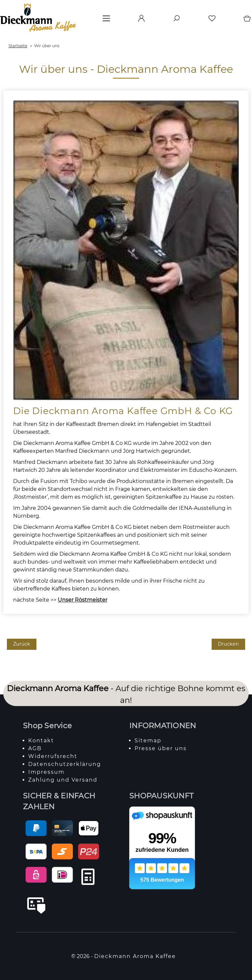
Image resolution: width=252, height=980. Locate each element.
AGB (35, 748)
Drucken (228, 644)
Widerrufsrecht (53, 756)
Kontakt (41, 740)
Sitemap (148, 740)
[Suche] (175, 21)
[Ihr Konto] (139, 21)
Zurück (22, 644)
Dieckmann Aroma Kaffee (135, 956)
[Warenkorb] (246, 21)
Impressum (46, 772)
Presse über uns (161, 748)
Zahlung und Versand (63, 780)
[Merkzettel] (210, 21)
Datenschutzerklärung (65, 764)
